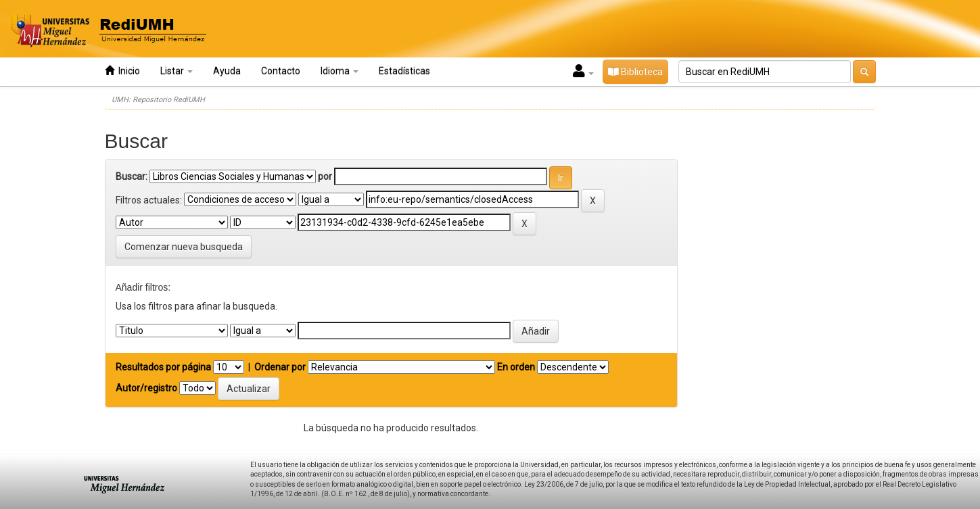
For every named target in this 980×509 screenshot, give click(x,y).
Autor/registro (146, 388)
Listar (177, 71)
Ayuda (227, 71)
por (325, 176)
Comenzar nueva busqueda (184, 247)
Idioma (340, 71)
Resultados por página (163, 367)
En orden (516, 367)
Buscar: (132, 176)
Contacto (281, 71)
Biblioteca (635, 72)
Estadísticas (404, 71)
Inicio (122, 71)
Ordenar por (280, 367)
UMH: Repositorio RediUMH (158, 100)
